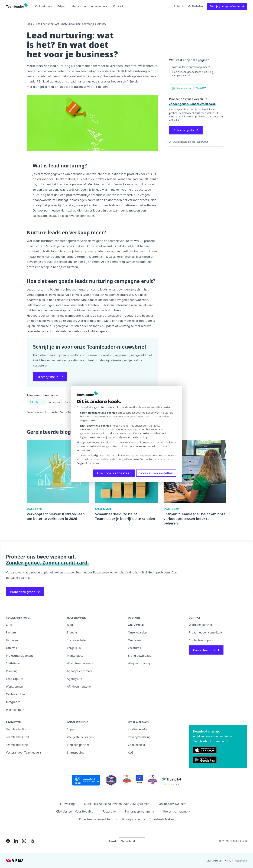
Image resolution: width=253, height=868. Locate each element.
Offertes (11, 648)
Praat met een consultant (205, 632)
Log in (179, 6)
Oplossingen (43, 6)
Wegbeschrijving (139, 663)
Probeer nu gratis (186, 130)
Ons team (134, 640)
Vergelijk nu (75, 648)
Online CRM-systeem (173, 804)
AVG (131, 753)
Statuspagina (76, 753)
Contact (118, 6)
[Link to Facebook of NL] (8, 841)
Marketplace (75, 656)
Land (112, 841)
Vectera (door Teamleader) (23, 753)
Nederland (94, 463)
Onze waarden (137, 632)
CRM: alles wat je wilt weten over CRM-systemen (117, 804)
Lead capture (15, 679)
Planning (12, 671)
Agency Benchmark (80, 671)
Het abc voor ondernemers (90, 6)
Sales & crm (36, 402)
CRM (9, 625)
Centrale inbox (16, 694)
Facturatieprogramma (140, 811)
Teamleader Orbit (17, 737)
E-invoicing (67, 804)
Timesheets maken (162, 819)
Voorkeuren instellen (156, 473)
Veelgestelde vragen (80, 737)
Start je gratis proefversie (227, 6)
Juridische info (137, 729)
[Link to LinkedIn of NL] (16, 841)
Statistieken (14, 663)
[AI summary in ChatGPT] (32, 841)
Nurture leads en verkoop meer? (191, 67)
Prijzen (62, 6)
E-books (72, 632)
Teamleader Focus (18, 729)
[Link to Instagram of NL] (24, 841)
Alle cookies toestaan (114, 473)
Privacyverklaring (139, 737)
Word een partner (201, 625)
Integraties (13, 702)
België (80, 463)
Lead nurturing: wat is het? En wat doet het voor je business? (71, 24)
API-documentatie (79, 687)
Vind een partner (78, 745)
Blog (29, 24)
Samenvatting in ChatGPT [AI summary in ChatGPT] (189, 88)
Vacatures (134, 648)
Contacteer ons (206, 650)
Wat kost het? (15, 710)
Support (72, 729)
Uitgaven (12, 640)
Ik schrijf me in (50, 377)
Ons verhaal (136, 625)
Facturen (12, 632)
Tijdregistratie (131, 819)
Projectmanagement (20, 656)
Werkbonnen (14, 687)
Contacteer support (202, 640)
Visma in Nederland (236, 861)
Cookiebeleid (136, 745)
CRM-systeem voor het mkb (75, 811)
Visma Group (214, 861)
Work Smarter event (80, 663)
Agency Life (74, 679)
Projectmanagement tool (96, 819)
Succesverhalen (77, 640)
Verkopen (54, 402)
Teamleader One (17, 745)
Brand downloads (140, 656)
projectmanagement (177, 811)
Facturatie (109, 811)
